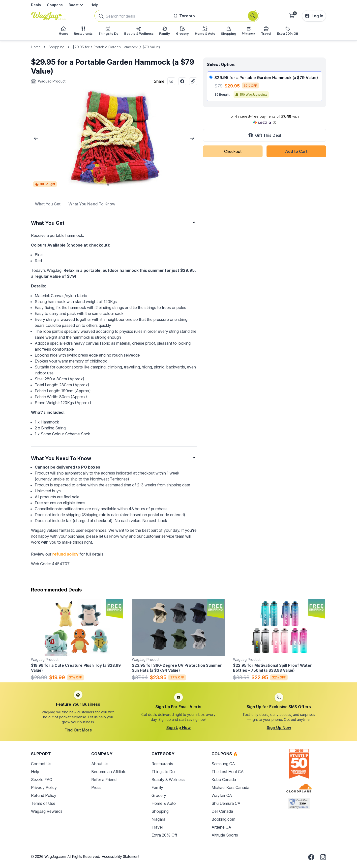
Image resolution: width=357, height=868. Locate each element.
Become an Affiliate (109, 772)
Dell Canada (222, 811)
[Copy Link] (193, 81)
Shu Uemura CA (226, 803)
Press (96, 787)
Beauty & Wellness (168, 780)
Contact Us (41, 764)
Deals (36, 5)
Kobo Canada (224, 780)
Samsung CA (223, 764)
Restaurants (162, 764)
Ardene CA (221, 827)
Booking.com (223, 819)
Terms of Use (43, 803)
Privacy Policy (44, 787)
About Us (100, 764)
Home (36, 47)
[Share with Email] (171, 81)
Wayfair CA (222, 795)
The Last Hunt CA (228, 772)
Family (157, 787)
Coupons (55, 5)
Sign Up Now (178, 728)
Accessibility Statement (121, 856)
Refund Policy (44, 795)
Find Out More (78, 730)
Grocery (159, 795)
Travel (157, 827)
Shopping (57, 47)
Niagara (158, 819)
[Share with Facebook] (182, 81)
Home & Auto (164, 803)
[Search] (253, 16)
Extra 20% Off (164, 835)
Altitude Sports (225, 835)
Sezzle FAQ (42, 780)
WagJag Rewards (47, 811)
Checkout (233, 151)
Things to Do (163, 772)
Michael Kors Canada (230, 787)
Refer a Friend (104, 780)
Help (94, 5)
